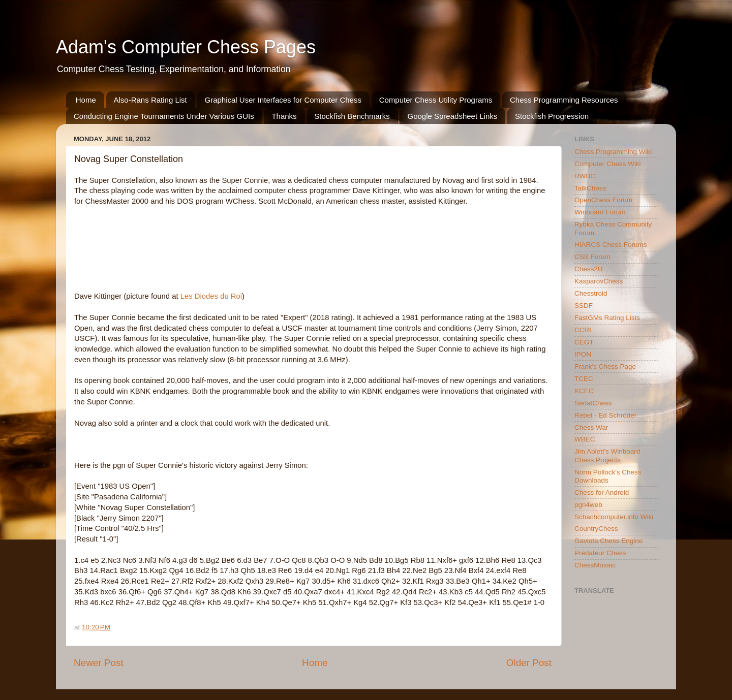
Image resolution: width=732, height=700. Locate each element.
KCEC (584, 391)
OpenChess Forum (603, 200)
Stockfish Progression (552, 116)
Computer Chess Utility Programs (436, 100)
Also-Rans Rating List (150, 100)
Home (86, 100)
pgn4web (588, 505)
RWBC (585, 176)
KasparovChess (599, 281)
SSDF (584, 306)
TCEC (584, 379)
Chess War (591, 427)
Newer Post (99, 663)
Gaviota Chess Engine (608, 541)
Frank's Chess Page (605, 367)
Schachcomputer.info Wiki (614, 517)
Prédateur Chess (600, 553)
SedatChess (593, 403)
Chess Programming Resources (564, 100)
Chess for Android (602, 492)
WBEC (585, 439)
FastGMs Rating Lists (607, 318)
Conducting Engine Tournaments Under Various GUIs (164, 116)
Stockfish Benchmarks (352, 116)
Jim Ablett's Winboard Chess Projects (607, 455)
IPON (583, 354)
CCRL (584, 330)
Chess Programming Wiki (613, 152)
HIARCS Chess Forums (611, 245)
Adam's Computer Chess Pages (186, 47)
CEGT (584, 342)
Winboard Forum (600, 212)
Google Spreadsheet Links (452, 116)
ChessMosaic (595, 565)
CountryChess (596, 529)
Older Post (529, 663)
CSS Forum (592, 257)
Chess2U (589, 269)
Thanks (284, 116)
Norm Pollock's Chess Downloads (608, 476)
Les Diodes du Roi (211, 296)
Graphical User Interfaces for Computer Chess (283, 100)
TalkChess (590, 188)
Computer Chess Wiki (608, 164)
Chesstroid (591, 293)
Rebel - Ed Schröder (605, 415)
